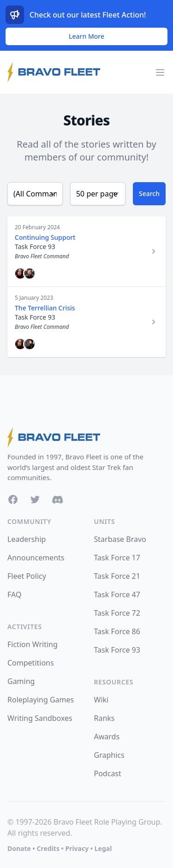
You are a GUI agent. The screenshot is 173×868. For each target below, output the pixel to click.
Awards (107, 737)
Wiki (101, 700)
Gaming (21, 681)
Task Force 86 (117, 631)
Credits (48, 848)
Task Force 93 (117, 650)
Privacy (77, 848)
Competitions (31, 663)
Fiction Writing (33, 644)
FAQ (14, 595)
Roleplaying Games (41, 700)
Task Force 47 (117, 595)
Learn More (86, 36)
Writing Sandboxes (40, 718)
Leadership (27, 539)
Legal (103, 848)
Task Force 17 (117, 558)
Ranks (104, 718)
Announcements (36, 558)
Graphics (109, 755)
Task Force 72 (117, 613)
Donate (19, 848)
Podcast (108, 773)
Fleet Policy (27, 576)
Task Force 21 (117, 576)
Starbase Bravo (120, 539)
